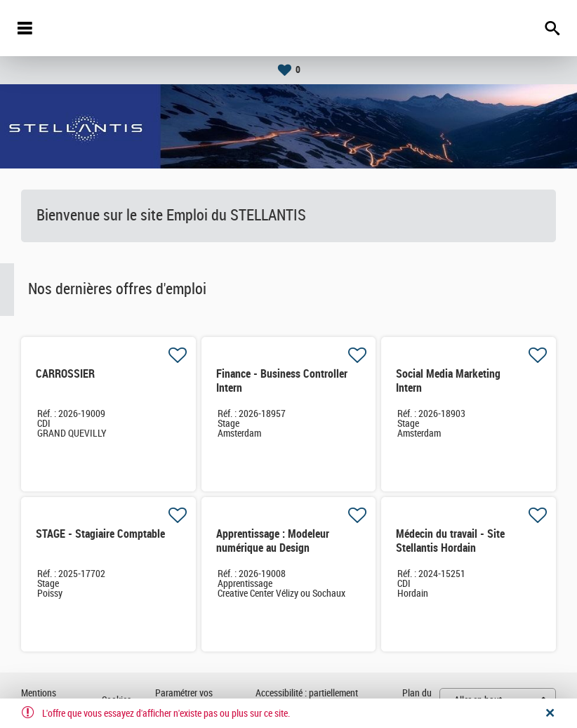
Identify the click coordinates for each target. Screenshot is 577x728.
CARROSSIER (65, 374)
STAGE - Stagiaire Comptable (100, 534)
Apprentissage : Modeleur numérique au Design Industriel (273, 548)
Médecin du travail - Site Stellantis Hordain (450, 541)
